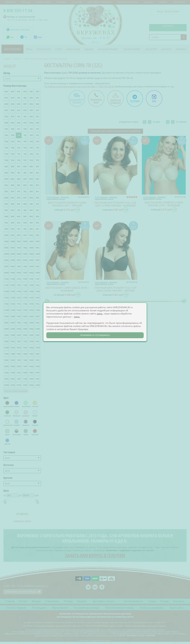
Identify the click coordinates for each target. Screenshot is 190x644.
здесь (100, 314)
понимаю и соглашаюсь (95, 335)
